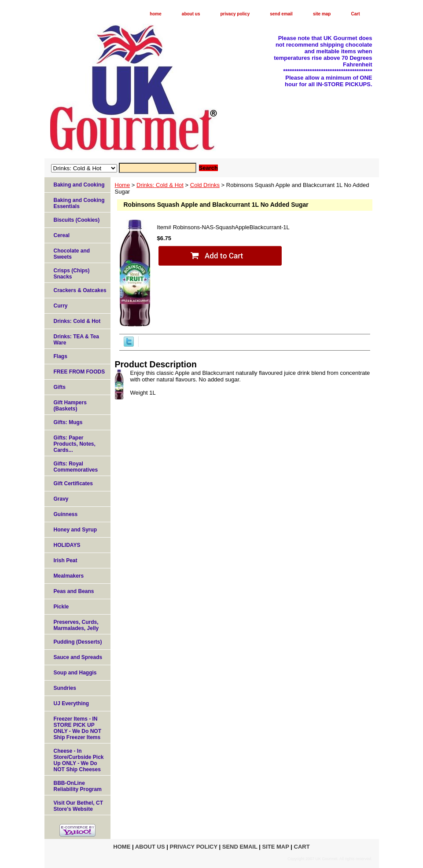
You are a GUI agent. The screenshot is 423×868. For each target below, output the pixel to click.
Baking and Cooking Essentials (79, 203)
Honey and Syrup (75, 530)
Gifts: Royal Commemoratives (76, 467)
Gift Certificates (73, 483)
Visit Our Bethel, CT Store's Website (78, 806)
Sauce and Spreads (78, 657)
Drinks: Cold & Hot (160, 185)
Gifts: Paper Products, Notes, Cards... (75, 444)
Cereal (62, 235)
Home (123, 185)
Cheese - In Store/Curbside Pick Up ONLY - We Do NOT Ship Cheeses (79, 760)
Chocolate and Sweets (72, 254)
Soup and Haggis (75, 673)
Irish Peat (66, 560)
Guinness (66, 514)
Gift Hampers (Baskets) (70, 406)
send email (281, 14)
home (156, 14)
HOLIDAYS (67, 545)
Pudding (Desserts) (78, 642)
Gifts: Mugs (68, 422)
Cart (355, 14)
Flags (61, 356)
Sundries (65, 688)
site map (322, 14)
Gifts (60, 387)
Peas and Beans (74, 591)
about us (191, 14)
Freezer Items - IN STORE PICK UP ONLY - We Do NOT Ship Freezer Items (77, 728)
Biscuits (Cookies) (77, 220)
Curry (61, 306)
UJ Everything (72, 703)
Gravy (61, 499)
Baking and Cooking (79, 185)
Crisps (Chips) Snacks (72, 274)
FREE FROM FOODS (79, 372)
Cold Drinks (205, 185)
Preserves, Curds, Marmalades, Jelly (76, 625)
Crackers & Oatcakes (80, 290)
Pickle (61, 607)
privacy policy (235, 14)
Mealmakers (69, 576)
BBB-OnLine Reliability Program (78, 786)
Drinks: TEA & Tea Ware (76, 340)
